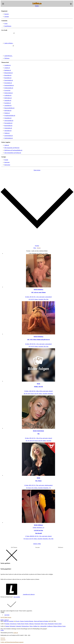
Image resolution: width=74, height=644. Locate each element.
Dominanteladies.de (9, 85)
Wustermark (37, 624)
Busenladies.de (8, 78)
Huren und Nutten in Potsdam (41, 621)
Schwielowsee (13, 624)
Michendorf (13, 626)
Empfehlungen (8, 26)
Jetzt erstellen (17, 597)
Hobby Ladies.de (5, 620)
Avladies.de (7, 68)
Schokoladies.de (8, 128)
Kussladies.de (8, 103)
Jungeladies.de (8, 100)
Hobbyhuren (13, 150)
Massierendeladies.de (9, 108)
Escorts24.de (7, 90)
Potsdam (7, 624)
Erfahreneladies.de (9, 88)
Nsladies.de (7, 113)
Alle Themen (14, 547)
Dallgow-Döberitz (57, 626)
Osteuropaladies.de (9, 121)
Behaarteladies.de (8, 73)
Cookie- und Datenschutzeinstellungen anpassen (12, 642)
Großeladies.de (8, 95)
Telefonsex (7, 58)
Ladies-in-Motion (20, 43)
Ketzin (64, 626)
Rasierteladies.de (8, 126)
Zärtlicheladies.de (8, 138)
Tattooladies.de (8, 131)
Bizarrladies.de (8, 75)
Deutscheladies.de (9, 80)
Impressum (7, 162)
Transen (22, 621)
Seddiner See (36, 626)
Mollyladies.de (8, 110)
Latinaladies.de (8, 105)
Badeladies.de (8, 70)
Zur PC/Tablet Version (6, 617)
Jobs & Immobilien (13, 153)
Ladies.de (7, 145)
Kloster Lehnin (58, 624)
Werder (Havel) (21, 624)
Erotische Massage (29, 621)
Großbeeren (50, 626)
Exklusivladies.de (8, 93)
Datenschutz (7, 165)
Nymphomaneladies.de (10, 116)
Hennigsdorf (51, 624)
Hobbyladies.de (8, 98)
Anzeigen (7, 17)
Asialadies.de (7, 65)
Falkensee (31, 624)
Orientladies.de (8, 118)
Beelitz (27, 624)
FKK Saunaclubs (12, 148)
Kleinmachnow (25, 626)
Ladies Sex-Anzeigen (9, 621)
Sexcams (37, 547)
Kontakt (6, 160)
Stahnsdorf (19, 626)
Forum (6, 24)
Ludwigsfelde (43, 626)
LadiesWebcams (20, 56)
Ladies (2, 630)
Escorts (18, 621)
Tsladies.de (7, 133)
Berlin (42, 624)
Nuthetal (7, 626)
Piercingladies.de (8, 123)
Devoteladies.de (8, 83)
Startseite (6, 14)
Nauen (46, 624)
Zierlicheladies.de (8, 136)
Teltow (31, 626)
